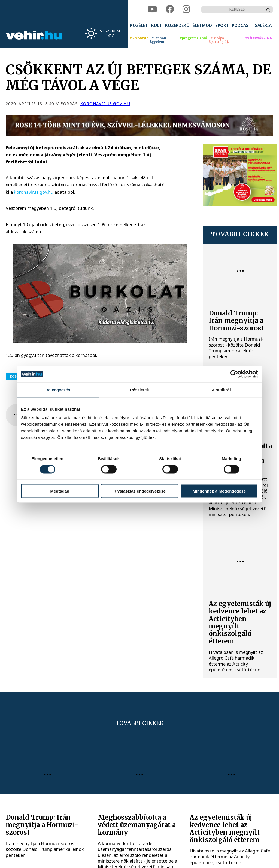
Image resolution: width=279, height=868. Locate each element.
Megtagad (60, 491)
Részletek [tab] (139, 390)
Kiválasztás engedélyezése (139, 491)
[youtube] (152, 9)
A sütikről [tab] (221, 390)
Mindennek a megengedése (219, 491)
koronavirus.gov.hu (105, 104)
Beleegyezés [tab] (58, 390)
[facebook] (170, 9)
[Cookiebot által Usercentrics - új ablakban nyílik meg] (234, 374)
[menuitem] (139, 26)
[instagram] (186, 9)
